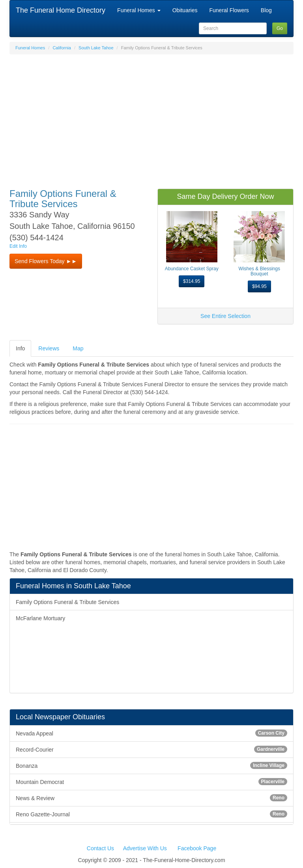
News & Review (151, 798)
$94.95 (259, 286)
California (62, 48)
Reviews (49, 348)
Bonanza (151, 765)
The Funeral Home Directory (61, 10)
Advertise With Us (145, 848)
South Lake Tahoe (96, 48)
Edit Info (18, 246)
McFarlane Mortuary (40, 618)
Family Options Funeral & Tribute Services (67, 602)
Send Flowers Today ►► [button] (46, 261)
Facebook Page (197, 848)
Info (20, 348)
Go (280, 28)
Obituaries (185, 10)
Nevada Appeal (151, 733)
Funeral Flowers (229, 10)
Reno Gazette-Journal (151, 814)
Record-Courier (151, 749)
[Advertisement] (151, 118)
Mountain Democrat (151, 782)
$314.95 (192, 281)
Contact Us (100, 848)
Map (78, 348)
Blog (266, 10)
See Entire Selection (225, 316)
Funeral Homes (139, 10)
